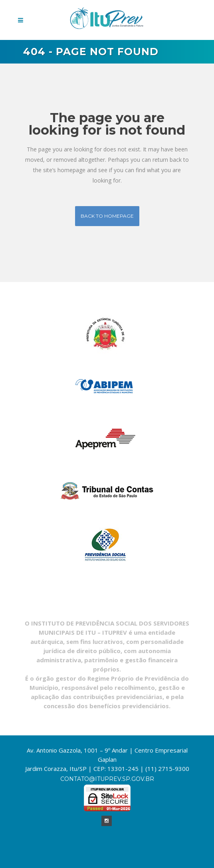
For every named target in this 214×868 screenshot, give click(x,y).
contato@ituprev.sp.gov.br (107, 779)
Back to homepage (107, 216)
